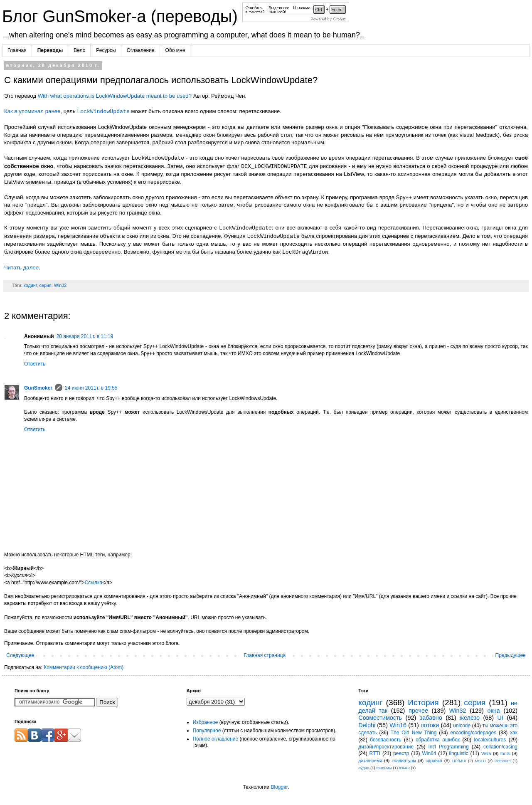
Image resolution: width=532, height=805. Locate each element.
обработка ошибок (438, 740)
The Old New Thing (414, 733)
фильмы (384, 768)
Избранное (206, 722)
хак (514, 733)
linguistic (459, 753)
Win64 (429, 753)
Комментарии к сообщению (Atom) (84, 667)
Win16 (398, 725)
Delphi (367, 725)
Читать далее (21, 268)
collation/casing (500, 747)
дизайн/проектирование (386, 747)
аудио (364, 768)
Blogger (279, 787)
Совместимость (380, 718)
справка (434, 761)
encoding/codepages (473, 733)
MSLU (480, 761)
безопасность (385, 740)
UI (500, 718)
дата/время (370, 761)
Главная (17, 50)
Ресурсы (106, 50)
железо (470, 718)
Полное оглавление (216, 739)
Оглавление (141, 50)
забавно (431, 718)
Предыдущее (511, 655)
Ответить (35, 364)
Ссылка (94, 583)
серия (45, 285)
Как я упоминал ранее (32, 112)
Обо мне (175, 50)
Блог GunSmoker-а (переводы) (122, 16)
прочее (418, 711)
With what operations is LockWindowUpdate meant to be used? (115, 96)
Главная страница (265, 655)
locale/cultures (490, 740)
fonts (505, 753)
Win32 (60, 285)
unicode (462, 726)
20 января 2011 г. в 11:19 (85, 336)
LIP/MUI (459, 761)
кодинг (30, 285)
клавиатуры (404, 761)
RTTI (375, 753)
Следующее (20, 655)
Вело (79, 50)
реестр (401, 753)
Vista (486, 753)
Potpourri (503, 761)
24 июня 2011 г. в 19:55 (91, 388)
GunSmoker (38, 388)
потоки (430, 725)
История (423, 703)
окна (494, 711)
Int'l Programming (448, 747)
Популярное (207, 731)
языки (404, 768)
